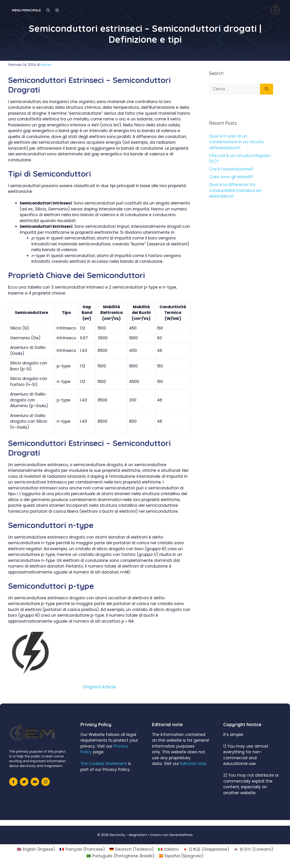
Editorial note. (194, 764)
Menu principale (26, 10)
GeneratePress (181, 835)
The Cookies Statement (104, 764)
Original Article (99, 687)
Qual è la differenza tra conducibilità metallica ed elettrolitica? (235, 190)
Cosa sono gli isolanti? (231, 177)
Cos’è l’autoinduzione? (231, 169)
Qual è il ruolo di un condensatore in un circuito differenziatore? (237, 142)
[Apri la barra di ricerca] (48, 10)
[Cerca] (267, 89)
